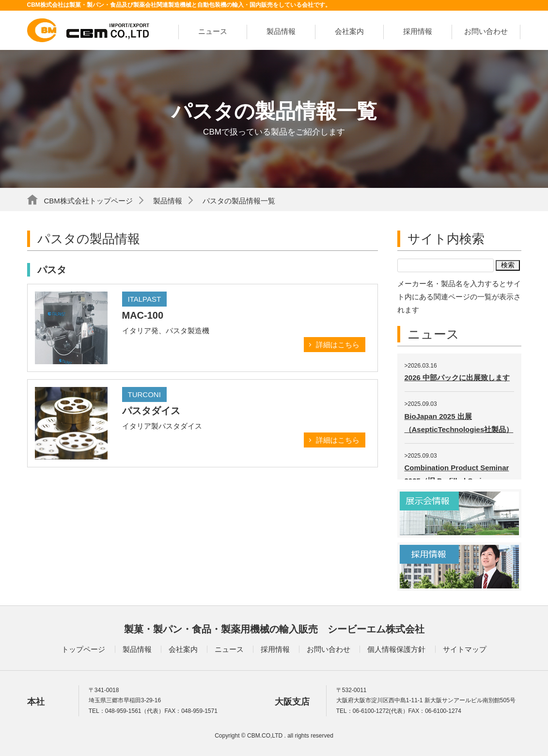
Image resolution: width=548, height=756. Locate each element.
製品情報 (281, 31)
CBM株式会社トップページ (88, 201)
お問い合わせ (486, 31)
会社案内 (349, 31)
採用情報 (418, 31)
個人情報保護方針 (396, 649)
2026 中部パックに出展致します (457, 378)
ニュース (213, 31)
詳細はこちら (338, 345)
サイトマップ (465, 649)
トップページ (83, 649)
